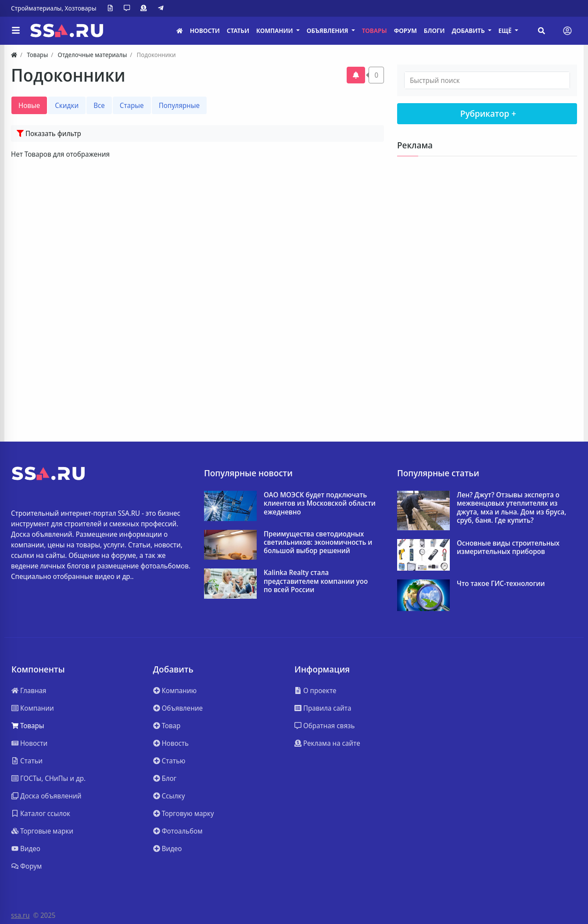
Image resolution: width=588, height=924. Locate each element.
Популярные (179, 105)
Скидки (67, 105)
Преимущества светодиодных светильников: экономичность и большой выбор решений (318, 543)
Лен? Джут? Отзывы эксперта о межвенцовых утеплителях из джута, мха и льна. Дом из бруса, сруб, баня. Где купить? (511, 508)
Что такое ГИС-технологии (501, 584)
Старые (132, 105)
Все (99, 105)
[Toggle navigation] (567, 31)
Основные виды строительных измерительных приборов (508, 547)
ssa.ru (20, 915)
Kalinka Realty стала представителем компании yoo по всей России (316, 581)
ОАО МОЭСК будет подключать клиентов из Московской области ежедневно (320, 503)
